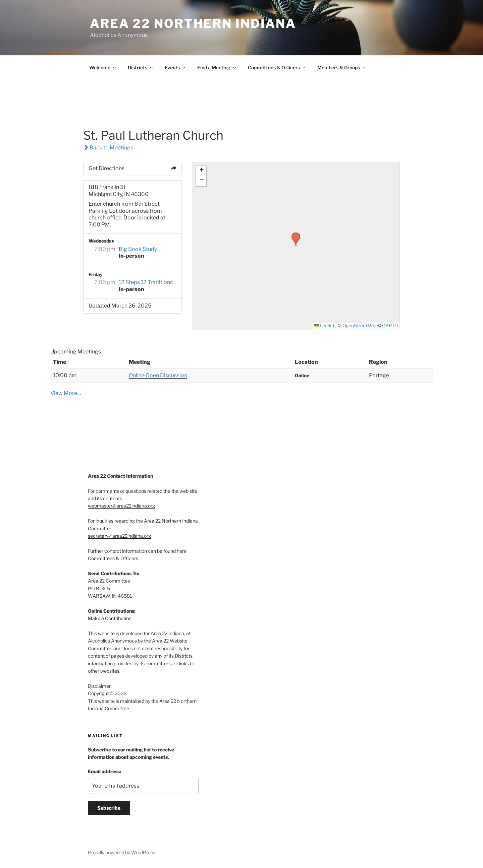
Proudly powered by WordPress (122, 852)
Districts (141, 68)
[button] (293, 235)
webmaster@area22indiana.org (121, 506)
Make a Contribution (110, 618)
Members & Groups (342, 68)
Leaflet (325, 326)
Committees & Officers (277, 68)
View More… (66, 393)
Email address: (104, 771)
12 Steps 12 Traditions (146, 282)
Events (175, 68)
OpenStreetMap (359, 326)
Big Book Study (138, 249)
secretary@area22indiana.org (119, 536)
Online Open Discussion (158, 375)
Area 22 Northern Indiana (193, 23)
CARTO (390, 326)
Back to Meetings (108, 148)
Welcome (103, 68)
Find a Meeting (217, 68)
